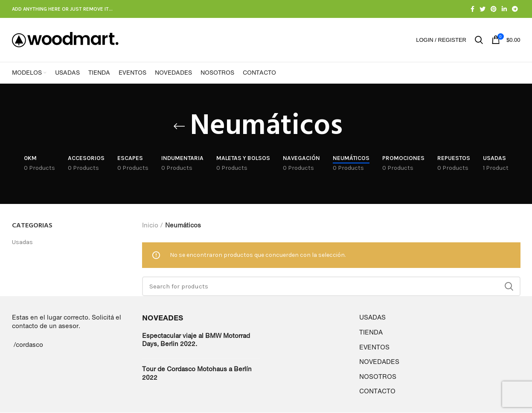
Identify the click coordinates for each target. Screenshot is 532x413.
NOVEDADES (379, 362)
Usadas (22, 243)
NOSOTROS (378, 377)
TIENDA (371, 333)
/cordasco (28, 345)
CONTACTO (377, 392)
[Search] (331, 287)
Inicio (150, 225)
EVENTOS (374, 348)
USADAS (372, 318)
